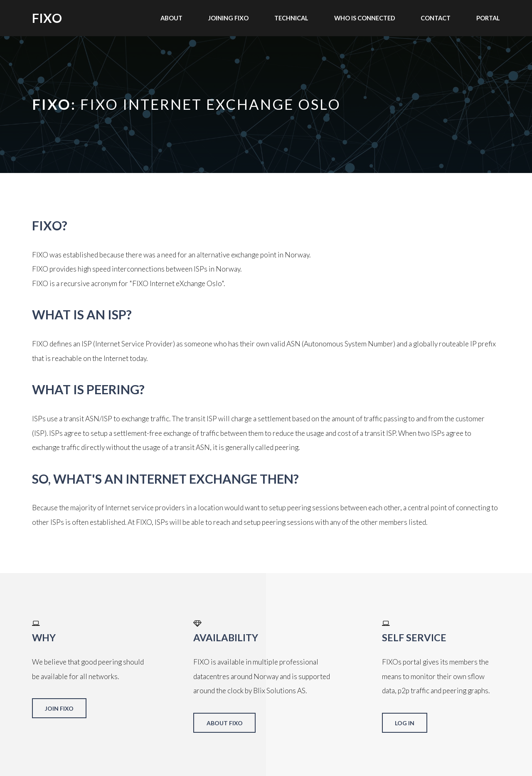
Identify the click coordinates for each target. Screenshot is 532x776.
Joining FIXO (228, 18)
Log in (405, 723)
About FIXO (225, 723)
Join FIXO (59, 708)
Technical (291, 18)
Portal (488, 18)
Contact (436, 18)
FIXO (47, 18)
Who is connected (365, 18)
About (171, 18)
